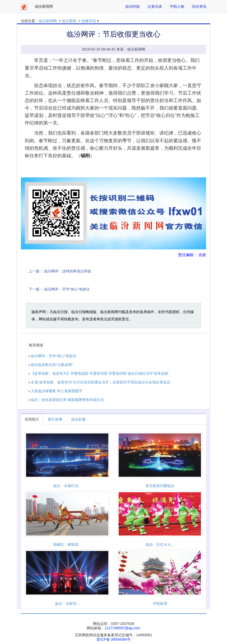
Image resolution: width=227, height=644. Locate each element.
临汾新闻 (69, 21)
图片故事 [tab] (55, 419)
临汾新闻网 (48, 21)
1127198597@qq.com (123, 628)
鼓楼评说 (89, 21)
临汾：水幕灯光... (67, 486)
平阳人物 (177, 6)
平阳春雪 (160, 604)
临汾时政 (133, 6)
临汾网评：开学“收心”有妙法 (67, 289)
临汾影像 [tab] (78, 419)
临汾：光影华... (67, 604)
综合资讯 (199, 6)
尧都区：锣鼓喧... (67, 545)
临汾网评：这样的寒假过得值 (68, 271)
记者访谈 (155, 6)
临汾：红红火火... (160, 545)
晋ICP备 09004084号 (113, 639)
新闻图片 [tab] (32, 419)
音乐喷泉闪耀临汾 (160, 486)
